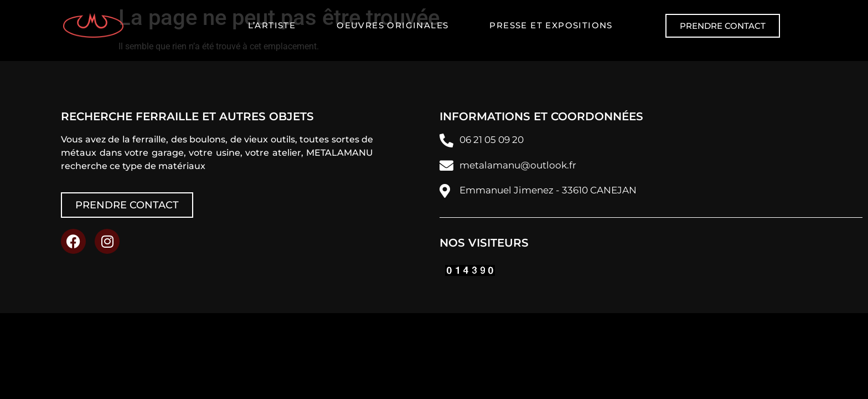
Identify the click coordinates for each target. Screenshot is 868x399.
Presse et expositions (551, 25)
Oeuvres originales (392, 25)
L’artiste (272, 25)
